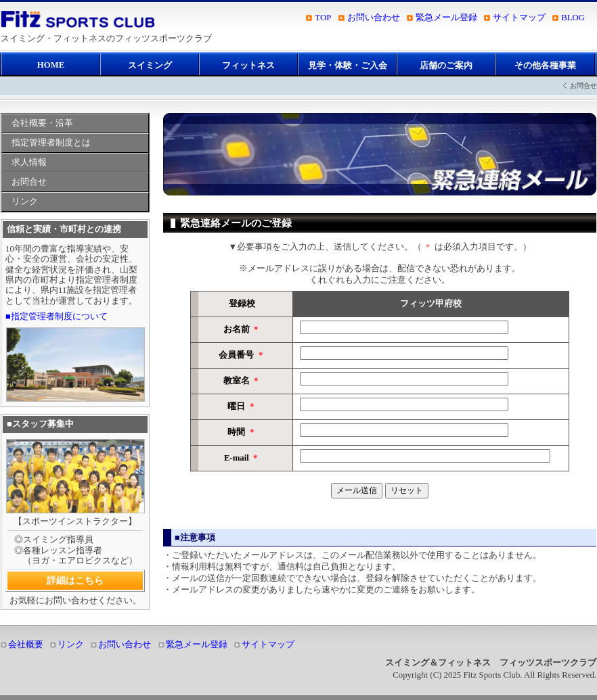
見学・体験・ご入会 (348, 66)
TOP (323, 18)
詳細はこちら (75, 580)
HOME (51, 65)
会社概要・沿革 (42, 123)
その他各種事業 (545, 66)
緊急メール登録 (446, 18)
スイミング (150, 66)
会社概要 (26, 645)
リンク (25, 202)
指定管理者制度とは (51, 143)
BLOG (573, 18)
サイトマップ (519, 18)
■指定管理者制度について (57, 317)
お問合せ (29, 182)
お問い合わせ (374, 18)
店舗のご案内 (446, 66)
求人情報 (29, 162)
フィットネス (248, 66)
